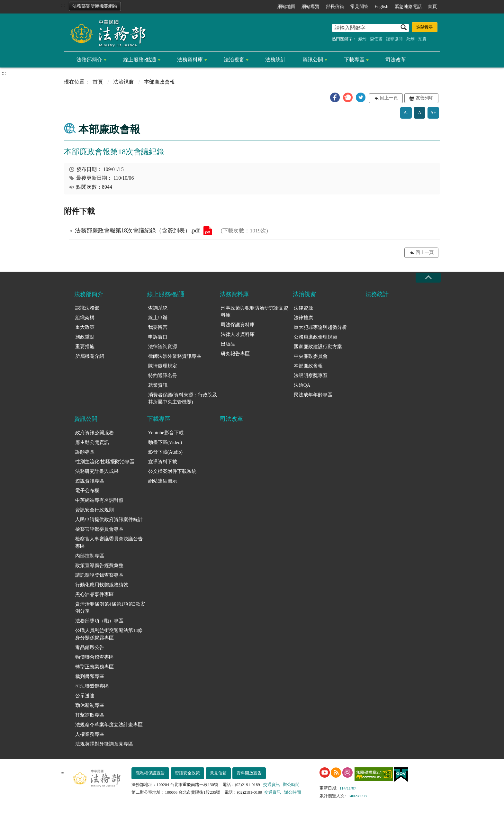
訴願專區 (85, 452)
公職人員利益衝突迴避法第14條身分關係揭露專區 (109, 634)
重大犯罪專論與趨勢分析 (320, 327)
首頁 (432, 7)
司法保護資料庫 (238, 325)
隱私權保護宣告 (150, 773)
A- (406, 113)
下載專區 (354, 60)
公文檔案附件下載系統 (172, 471)
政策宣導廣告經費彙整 (99, 565)
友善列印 (425, 98)
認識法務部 (87, 308)
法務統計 (275, 60)
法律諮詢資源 (163, 347)
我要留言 (158, 327)
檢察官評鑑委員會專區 (99, 529)
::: (63, 5)
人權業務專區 (90, 734)
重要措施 (85, 347)
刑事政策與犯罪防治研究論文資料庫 (255, 312)
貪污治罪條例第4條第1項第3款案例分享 (110, 608)
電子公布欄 (87, 491)
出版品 (228, 344)
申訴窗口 (158, 337)
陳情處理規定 (163, 366)
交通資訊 (272, 785)
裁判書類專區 (90, 676)
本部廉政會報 (308, 366)
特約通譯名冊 (163, 375)
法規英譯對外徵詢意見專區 (104, 744)
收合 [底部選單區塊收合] (428, 278)
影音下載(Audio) (166, 452)
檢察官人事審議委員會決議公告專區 (109, 542)
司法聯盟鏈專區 (92, 686)
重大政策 (85, 327)
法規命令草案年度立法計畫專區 (109, 725)
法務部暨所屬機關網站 (95, 6)
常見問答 (359, 7)
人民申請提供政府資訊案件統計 (109, 519)
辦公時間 (291, 785)
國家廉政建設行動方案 (318, 347)
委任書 (376, 39)
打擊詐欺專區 (90, 715)
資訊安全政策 (187, 773)
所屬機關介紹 (90, 356)
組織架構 (85, 318)
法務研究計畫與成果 (97, 471)
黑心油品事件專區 (94, 594)
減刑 (362, 39)
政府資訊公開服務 (94, 433)
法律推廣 (303, 318)
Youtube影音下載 (166, 433)
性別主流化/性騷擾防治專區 (105, 462)
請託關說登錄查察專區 (99, 575)
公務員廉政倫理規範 (315, 337)
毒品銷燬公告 (90, 647)
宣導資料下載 (163, 462)
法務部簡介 (89, 60)
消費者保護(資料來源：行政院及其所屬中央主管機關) (183, 398)
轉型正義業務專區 (94, 667)
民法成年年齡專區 (313, 395)
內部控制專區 (90, 556)
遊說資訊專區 (90, 481)
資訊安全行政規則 (94, 510)
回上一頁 (389, 98)
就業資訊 (158, 385)
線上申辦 (158, 318)
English (381, 7)
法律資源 (303, 308)
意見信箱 (218, 773)
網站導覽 (310, 7)
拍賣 (422, 39)
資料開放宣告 (249, 773)
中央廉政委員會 (311, 356)
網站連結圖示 (163, 481)
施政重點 (85, 337)
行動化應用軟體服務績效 (102, 585)
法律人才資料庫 (238, 334)
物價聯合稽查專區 (94, 657)
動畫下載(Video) (165, 442)
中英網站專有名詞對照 (99, 500)
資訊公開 (313, 60)
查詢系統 (158, 308)
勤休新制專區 (90, 705)
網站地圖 (286, 7)
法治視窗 (234, 60)
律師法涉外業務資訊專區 (175, 356)
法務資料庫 (190, 60)
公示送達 (85, 696)
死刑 (410, 39)
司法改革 (396, 60)
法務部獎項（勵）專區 (99, 621)
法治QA (302, 385)
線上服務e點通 (140, 60)
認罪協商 (394, 39)
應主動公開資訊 (92, 442)
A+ (433, 113)
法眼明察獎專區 (311, 375)
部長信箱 (335, 7)
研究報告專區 (235, 354)
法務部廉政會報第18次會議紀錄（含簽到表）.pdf (208, 231)
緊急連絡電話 (408, 7)
